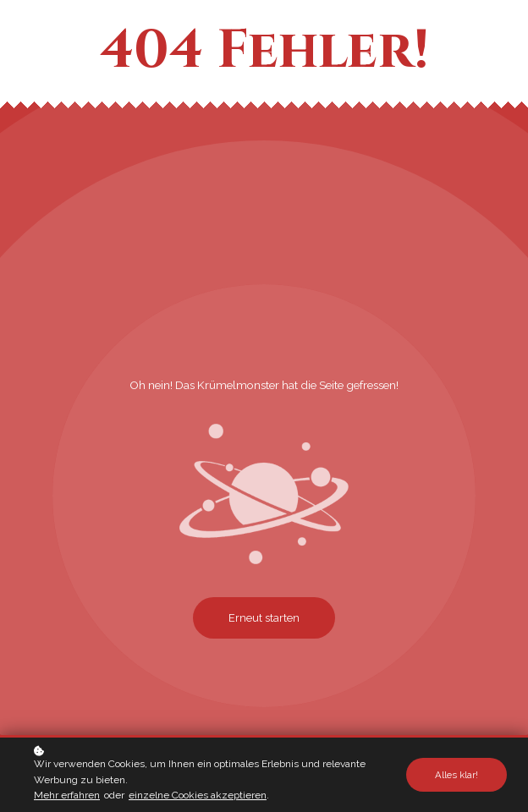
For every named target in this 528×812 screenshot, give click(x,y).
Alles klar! (456, 776)
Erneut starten (264, 618)
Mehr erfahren (67, 796)
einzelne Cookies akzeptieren (198, 796)
